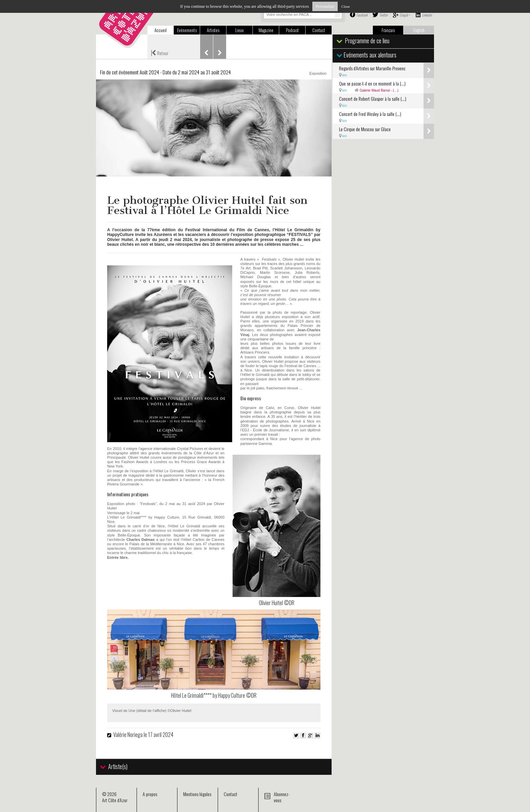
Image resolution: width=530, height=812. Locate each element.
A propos (150, 794)
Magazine (266, 30)
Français (388, 30)
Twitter (383, 15)
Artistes (213, 30)
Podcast (292, 30)
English (419, 30)
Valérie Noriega (128, 735)
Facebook (362, 15)
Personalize (325, 6)
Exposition (318, 73)
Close (346, 6)
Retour (160, 52)
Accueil (161, 30)
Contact (319, 30)
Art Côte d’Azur (115, 800)
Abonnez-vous (282, 797)
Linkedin (427, 15)
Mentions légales (197, 794)
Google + (405, 15)
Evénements (187, 30)
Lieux (239, 30)
